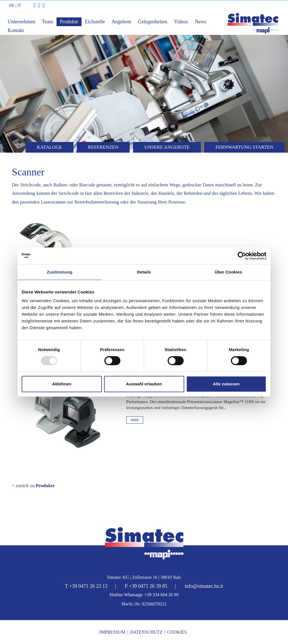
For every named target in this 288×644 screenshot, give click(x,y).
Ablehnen (62, 384)
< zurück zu (33, 486)
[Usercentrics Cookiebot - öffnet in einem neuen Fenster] (242, 256)
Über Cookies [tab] (228, 272)
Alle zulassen (226, 384)
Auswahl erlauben (144, 384)
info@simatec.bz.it (204, 586)
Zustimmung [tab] (60, 272)
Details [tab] (144, 272)
